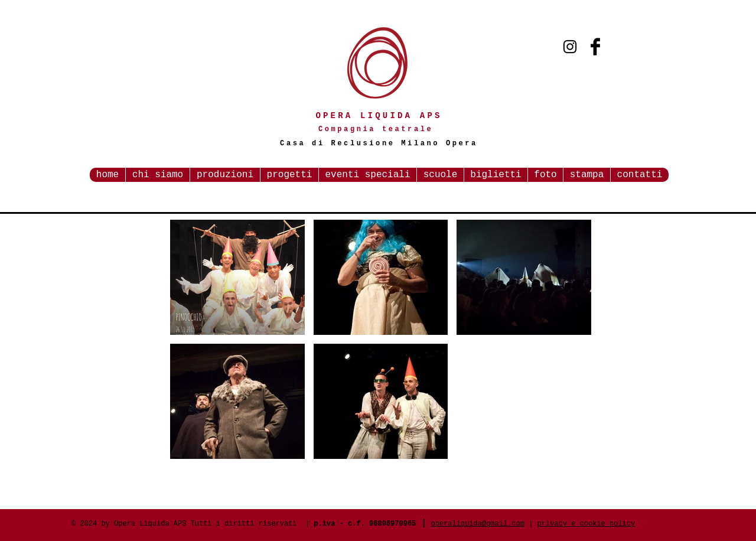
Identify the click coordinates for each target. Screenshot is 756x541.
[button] (237, 277)
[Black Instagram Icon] (570, 47)
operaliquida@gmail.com (478, 524)
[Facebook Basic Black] (595, 47)
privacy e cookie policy (586, 524)
